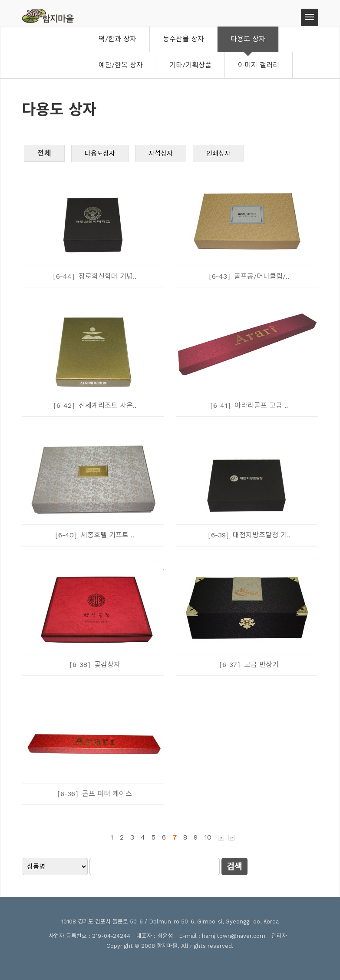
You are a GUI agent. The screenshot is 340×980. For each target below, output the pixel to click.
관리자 (279, 936)
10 (208, 837)
